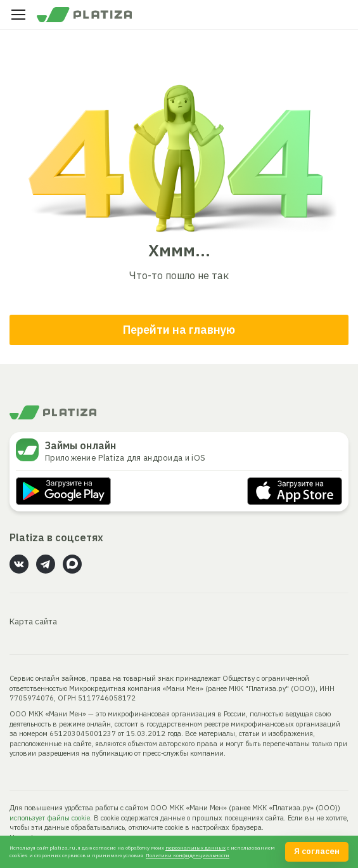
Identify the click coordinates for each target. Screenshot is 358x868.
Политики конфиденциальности (188, 855)
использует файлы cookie (50, 818)
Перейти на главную (179, 330)
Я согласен (317, 851)
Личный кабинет (340, 15)
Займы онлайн (80, 445)
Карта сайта (33, 621)
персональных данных (195, 848)
